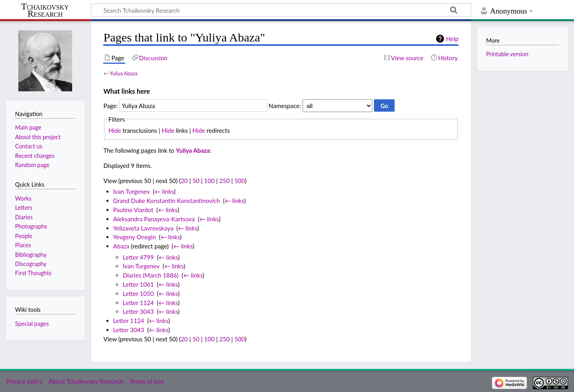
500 (240, 181)
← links (164, 191)
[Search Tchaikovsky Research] (281, 10)
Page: (110, 106)
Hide (115, 130)
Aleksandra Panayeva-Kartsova (154, 219)
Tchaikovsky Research (45, 10)
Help (452, 39)
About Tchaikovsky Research (86, 381)
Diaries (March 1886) (151, 275)
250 (224, 181)
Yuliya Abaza (124, 73)
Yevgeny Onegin (135, 237)
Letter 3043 (138, 311)
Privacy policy (24, 381)
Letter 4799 (138, 257)
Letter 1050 (138, 294)
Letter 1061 (138, 284)
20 (184, 181)
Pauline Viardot (133, 210)
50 (196, 181)
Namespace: (285, 106)
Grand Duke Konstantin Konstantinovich (167, 201)
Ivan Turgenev (132, 191)
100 (209, 181)
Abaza (121, 246)
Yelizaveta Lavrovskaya (143, 228)
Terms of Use (147, 381)
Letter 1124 (138, 303)
